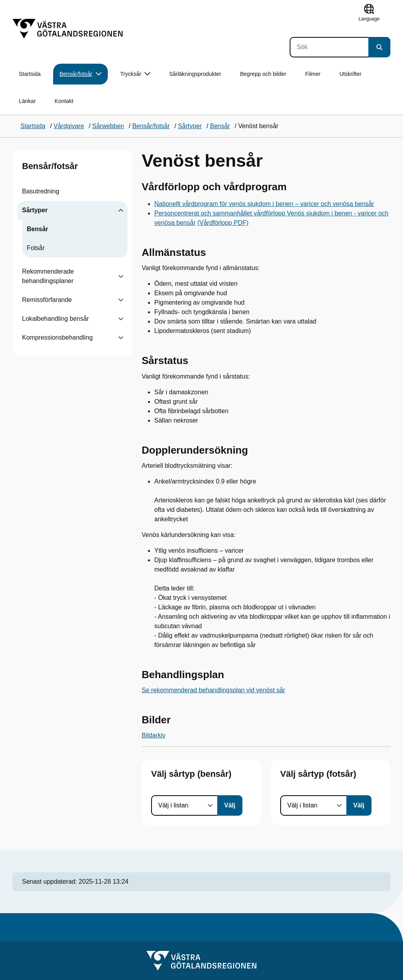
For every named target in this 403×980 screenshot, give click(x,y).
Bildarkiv (153, 735)
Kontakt (64, 101)
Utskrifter (350, 74)
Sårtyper (35, 210)
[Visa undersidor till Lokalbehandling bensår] (121, 319)
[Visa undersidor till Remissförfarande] (121, 300)
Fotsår (36, 248)
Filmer (313, 74)
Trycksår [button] (135, 74)
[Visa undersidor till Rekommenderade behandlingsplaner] (121, 276)
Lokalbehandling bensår (55, 319)
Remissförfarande (47, 300)
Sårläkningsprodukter (195, 74)
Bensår (37, 229)
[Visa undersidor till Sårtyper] (121, 210)
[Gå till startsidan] (68, 29)
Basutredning (41, 191)
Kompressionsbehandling (57, 337)
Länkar (27, 101)
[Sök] (329, 47)
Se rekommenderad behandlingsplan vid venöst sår (214, 690)
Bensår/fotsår (50, 166)
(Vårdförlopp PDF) (223, 223)
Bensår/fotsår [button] (80, 74)
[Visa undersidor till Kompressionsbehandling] (121, 338)
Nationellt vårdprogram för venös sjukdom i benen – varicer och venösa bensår (264, 204)
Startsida (30, 74)
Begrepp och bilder (263, 74)
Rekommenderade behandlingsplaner (48, 276)
